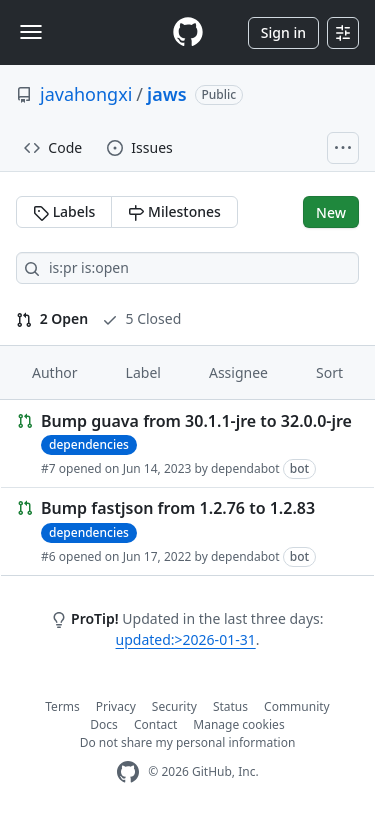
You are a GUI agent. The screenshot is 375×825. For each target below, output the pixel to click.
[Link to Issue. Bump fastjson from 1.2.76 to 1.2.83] (187, 531)
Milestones (174, 211)
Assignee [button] (238, 372)
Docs (104, 724)
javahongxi (86, 94)
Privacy (116, 706)
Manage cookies (238, 724)
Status (230, 706)
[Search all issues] (187, 268)
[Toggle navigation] (31, 32)
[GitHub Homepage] (128, 772)
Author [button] (55, 372)
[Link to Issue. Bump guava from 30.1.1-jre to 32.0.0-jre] (187, 444)
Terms (62, 706)
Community (297, 706)
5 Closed (141, 318)
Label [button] (143, 372)
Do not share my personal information (188, 742)
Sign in (283, 32)
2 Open (52, 318)
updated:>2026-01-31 (186, 639)
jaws (166, 94)
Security (174, 706)
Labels (64, 211)
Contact (155, 724)
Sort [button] (329, 372)
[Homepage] (188, 32)
